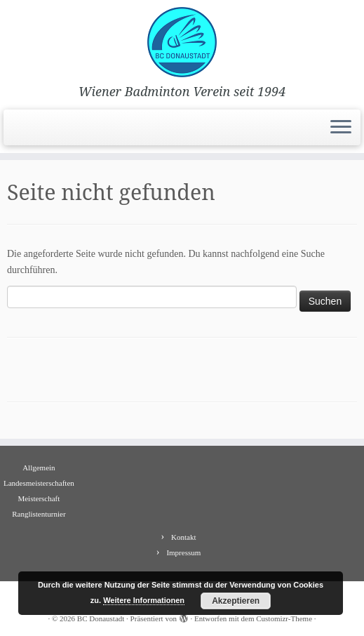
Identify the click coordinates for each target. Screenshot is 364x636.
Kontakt (183, 537)
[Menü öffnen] (341, 128)
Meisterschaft (39, 498)
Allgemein (39, 468)
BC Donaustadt (101, 618)
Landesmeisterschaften (39, 483)
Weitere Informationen (144, 600)
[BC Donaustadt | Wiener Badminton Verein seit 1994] (182, 42)
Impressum (183, 552)
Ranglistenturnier (39, 514)
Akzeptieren (236, 601)
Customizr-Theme (284, 618)
